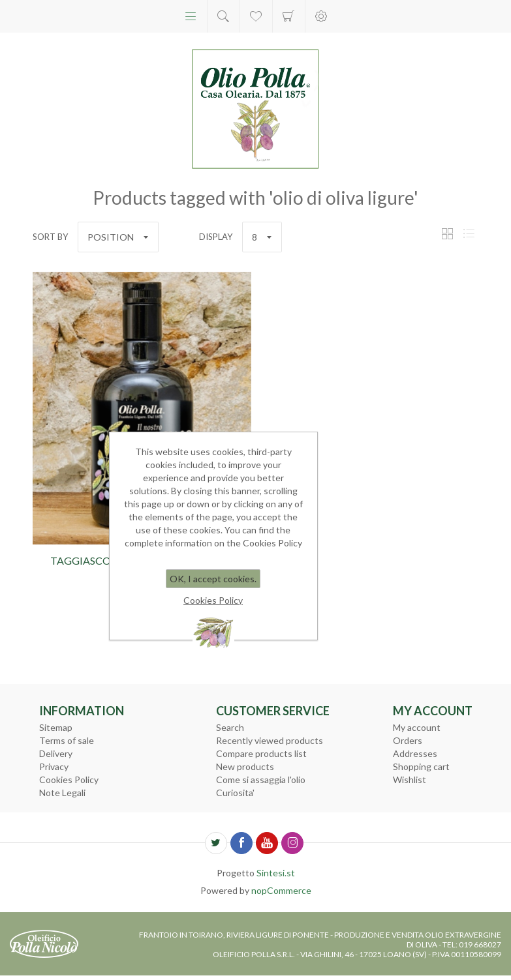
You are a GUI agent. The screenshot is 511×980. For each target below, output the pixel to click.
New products (245, 766)
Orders (408, 740)
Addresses (415, 753)
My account (417, 727)
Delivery (56, 753)
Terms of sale (67, 740)
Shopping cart (289, 16)
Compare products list (261, 753)
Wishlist (410, 780)
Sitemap (56, 727)
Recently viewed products (270, 740)
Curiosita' (235, 793)
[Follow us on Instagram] (292, 843)
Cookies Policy (69, 780)
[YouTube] (267, 843)
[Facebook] (241, 843)
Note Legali (62, 793)
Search (230, 727)
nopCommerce (281, 890)
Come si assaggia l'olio (261, 780)
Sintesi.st (276, 873)
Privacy (54, 766)
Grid (447, 234)
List (469, 234)
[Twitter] (216, 843)
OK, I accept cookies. (213, 579)
